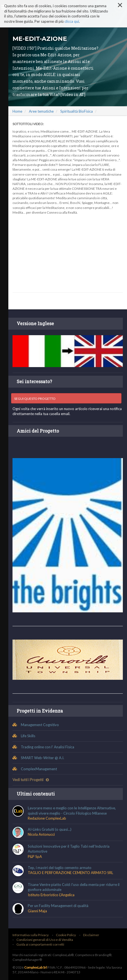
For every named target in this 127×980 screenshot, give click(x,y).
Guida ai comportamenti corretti (40, 944)
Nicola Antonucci (41, 834)
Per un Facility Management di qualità (58, 906)
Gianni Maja (37, 911)
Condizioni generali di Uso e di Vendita (45, 940)
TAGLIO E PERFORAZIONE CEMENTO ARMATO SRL (70, 873)
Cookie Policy (66, 935)
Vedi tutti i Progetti (31, 780)
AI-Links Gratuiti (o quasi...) (50, 829)
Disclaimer (91, 935)
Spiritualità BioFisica (77, 111)
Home (17, 111)
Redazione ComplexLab (47, 818)
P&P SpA (35, 857)
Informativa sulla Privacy (31, 935)
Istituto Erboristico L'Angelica (51, 895)
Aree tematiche (41, 111)
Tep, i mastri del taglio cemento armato (60, 868)
